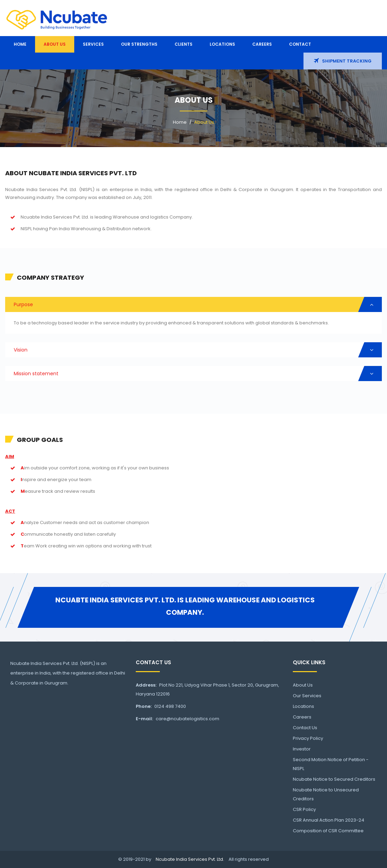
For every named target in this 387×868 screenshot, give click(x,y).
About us (55, 44)
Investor (302, 749)
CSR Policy (304, 809)
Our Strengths (139, 44)
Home (20, 44)
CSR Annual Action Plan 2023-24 (329, 820)
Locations (222, 44)
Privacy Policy (308, 738)
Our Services (307, 696)
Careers (262, 44)
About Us (204, 122)
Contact (300, 44)
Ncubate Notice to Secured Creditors (334, 779)
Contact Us (305, 728)
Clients (184, 44)
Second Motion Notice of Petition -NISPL (331, 764)
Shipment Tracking (343, 61)
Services (93, 44)
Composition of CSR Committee (328, 831)
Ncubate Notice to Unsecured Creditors (326, 794)
